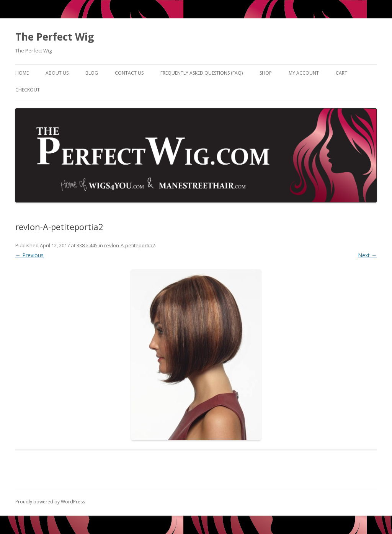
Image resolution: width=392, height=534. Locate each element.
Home (22, 73)
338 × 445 (87, 245)
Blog (92, 73)
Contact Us (129, 73)
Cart (341, 73)
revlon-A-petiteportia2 (130, 245)
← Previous (29, 255)
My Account (304, 73)
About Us (57, 73)
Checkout (28, 90)
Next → (367, 255)
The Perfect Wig (55, 37)
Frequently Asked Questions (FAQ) (202, 73)
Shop (266, 73)
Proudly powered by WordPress (50, 502)
